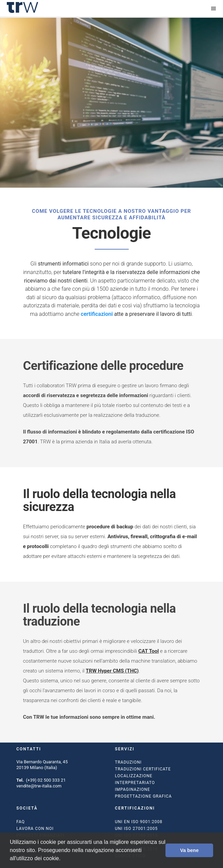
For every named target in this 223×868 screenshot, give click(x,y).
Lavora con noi (35, 829)
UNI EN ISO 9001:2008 (139, 822)
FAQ (21, 822)
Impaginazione (133, 789)
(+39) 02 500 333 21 (46, 780)
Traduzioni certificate (143, 769)
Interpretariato (135, 783)
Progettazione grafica (144, 796)
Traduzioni (129, 762)
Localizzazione (134, 776)
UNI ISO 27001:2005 (137, 829)
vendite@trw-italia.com (39, 786)
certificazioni (97, 314)
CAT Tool (148, 651)
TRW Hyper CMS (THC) (112, 671)
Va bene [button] (189, 850)
